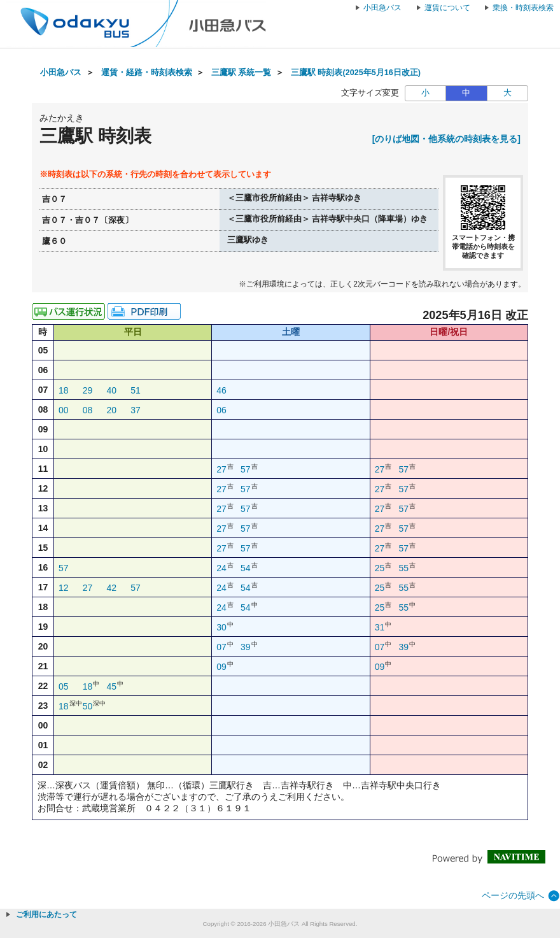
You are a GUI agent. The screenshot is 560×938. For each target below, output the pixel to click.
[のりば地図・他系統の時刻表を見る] (446, 139)
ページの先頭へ (513, 895)
